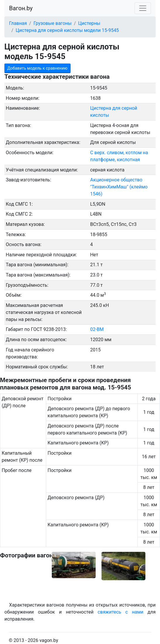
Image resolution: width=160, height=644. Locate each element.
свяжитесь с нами (121, 612)
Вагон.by (21, 8)
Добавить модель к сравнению (37, 68)
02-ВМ (97, 329)
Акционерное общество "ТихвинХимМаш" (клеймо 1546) (119, 187)
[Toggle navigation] (143, 8)
